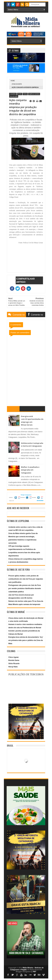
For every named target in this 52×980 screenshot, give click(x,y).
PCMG (20, 94)
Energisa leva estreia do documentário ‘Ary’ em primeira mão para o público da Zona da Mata (26, 640)
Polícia (25, 94)
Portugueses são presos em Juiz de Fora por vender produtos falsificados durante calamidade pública (25, 588)
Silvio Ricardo (14, 664)
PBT (35, 972)
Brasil (10, 746)
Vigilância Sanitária (34, 94)
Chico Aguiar (14, 657)
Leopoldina (13, 94)
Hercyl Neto (13, 667)
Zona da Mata (17, 84)
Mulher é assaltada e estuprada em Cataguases (30, 470)
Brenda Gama (14, 660)
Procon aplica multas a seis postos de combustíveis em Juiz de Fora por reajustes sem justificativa (26, 579)
